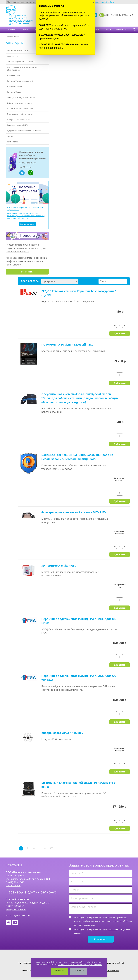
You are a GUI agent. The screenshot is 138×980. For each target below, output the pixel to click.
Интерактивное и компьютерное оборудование (23, 69)
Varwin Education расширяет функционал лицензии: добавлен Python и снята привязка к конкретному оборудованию (26, 216)
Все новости (27, 272)
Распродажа (13, 142)
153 (51, 848)
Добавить (120, 333)
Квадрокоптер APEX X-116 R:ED (62, 733)
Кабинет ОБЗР (14, 75)
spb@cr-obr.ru (27, 167)
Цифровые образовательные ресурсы (25, 131)
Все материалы (27, 224)
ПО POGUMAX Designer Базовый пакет (68, 345)
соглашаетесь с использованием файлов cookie (80, 965)
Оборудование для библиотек (21, 98)
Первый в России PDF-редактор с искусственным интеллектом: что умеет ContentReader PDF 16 (27, 248)
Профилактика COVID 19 (18, 120)
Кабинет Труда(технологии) (20, 81)
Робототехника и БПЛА (18, 125)
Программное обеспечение (20, 114)
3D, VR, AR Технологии (17, 51)
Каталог (12, 30)
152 (45, 848)
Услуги (25, 30)
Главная (9, 36)
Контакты (120, 30)
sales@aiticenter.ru (16, 909)
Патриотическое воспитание (21, 109)
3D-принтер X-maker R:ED (59, 566)
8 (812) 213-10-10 (28, 163)
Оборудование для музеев (19, 103)
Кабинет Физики (15, 86)
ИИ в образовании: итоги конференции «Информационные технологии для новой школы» (27, 261)
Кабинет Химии (14, 92)
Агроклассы (13, 56)
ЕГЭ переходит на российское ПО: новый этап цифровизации (25, 209)
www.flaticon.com (112, 971)
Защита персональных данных (22, 62)
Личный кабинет (122, 15)
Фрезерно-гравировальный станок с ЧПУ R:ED (74, 512)
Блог (107, 30)
